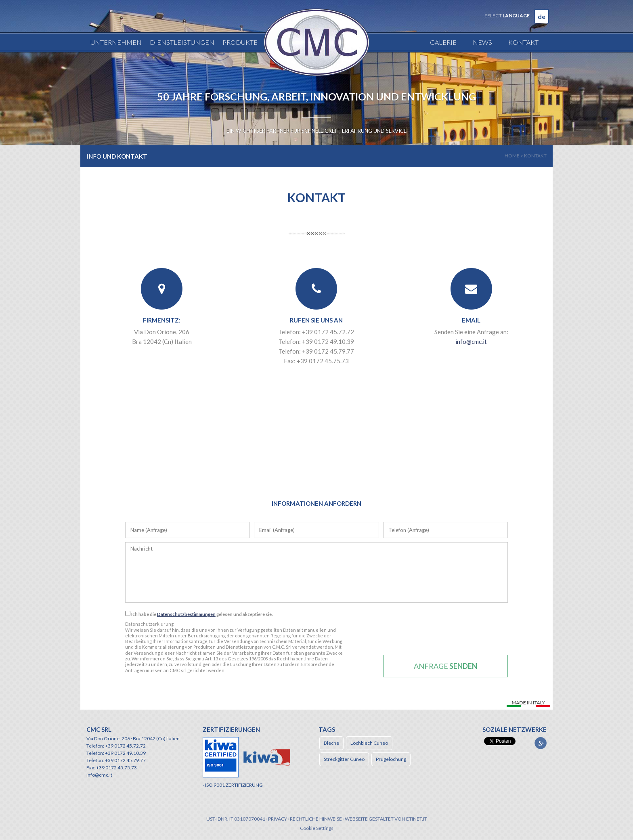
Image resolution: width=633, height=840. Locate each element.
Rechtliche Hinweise (316, 819)
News (482, 42)
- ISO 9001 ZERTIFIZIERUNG (233, 785)
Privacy (278, 819)
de (542, 16)
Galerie (443, 42)
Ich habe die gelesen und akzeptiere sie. (199, 614)
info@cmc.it (471, 341)
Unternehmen (116, 42)
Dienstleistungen (182, 42)
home (512, 156)
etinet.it (417, 819)
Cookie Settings (317, 828)
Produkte (240, 42)
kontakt (535, 156)
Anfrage (445, 666)
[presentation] (446, 635)
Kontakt (523, 42)
